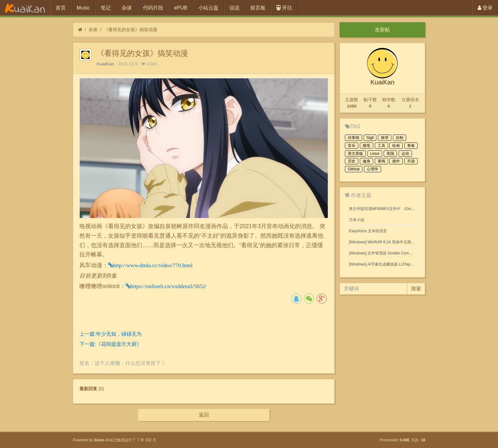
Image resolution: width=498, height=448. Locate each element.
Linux (375, 154)
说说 (234, 8)
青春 (411, 146)
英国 (390, 154)
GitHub (354, 169)
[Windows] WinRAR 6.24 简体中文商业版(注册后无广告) (384, 242)
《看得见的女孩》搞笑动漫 (131, 30)
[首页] (80, 30)
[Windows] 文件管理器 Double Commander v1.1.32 (384, 253)
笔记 (106, 8)
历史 (352, 161)
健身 (367, 161)
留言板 (258, 8)
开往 (284, 8)
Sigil (370, 138)
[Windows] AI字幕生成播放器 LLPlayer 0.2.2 (384, 264)
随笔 (367, 146)
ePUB (181, 8)
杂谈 (127, 8)
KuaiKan (105, 64)
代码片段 (153, 8)
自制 (400, 138)
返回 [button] (204, 415)
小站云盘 (208, 8)
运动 (405, 154)
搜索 (416, 289)
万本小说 (357, 220)
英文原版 (355, 154)
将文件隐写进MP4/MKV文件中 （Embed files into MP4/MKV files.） (384, 209)
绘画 (396, 146)
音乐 (352, 146)
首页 (61, 8)
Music (83, 8)
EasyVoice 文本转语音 (368, 231)
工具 (381, 146)
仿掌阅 (353, 138)
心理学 (373, 169)
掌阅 (381, 161)
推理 (385, 138)
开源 (411, 161)
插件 (396, 161)
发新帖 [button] (382, 30)
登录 (485, 8)
